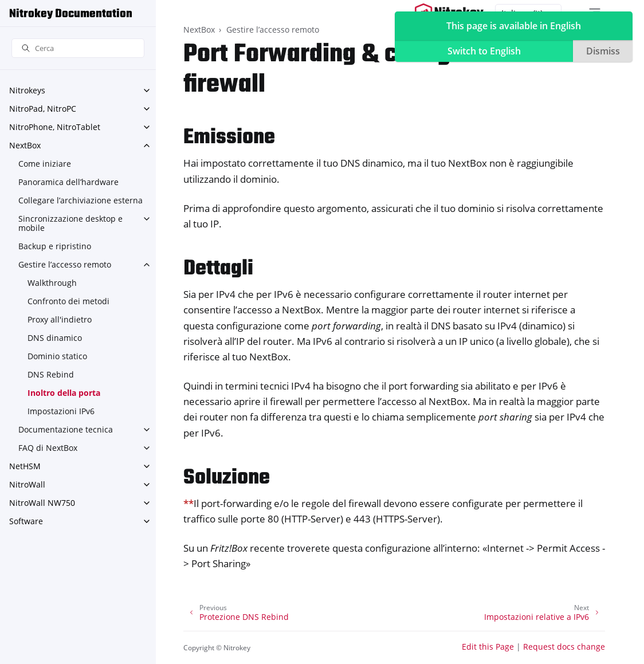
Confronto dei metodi (68, 301)
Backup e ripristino (55, 246)
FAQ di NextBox (48, 448)
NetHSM (25, 466)
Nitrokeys (27, 90)
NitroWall (27, 484)
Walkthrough (52, 283)
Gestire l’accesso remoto (65, 264)
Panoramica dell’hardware (68, 182)
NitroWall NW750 (42, 503)
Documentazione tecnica (66, 429)
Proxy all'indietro (60, 319)
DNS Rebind (51, 374)
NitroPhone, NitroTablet (55, 127)
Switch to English (484, 51)
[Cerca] (78, 48)
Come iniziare (45, 164)
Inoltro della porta (64, 393)
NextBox (25, 145)
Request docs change (564, 647)
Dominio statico (57, 356)
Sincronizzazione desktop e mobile (70, 223)
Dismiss (603, 51)
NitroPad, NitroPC (43, 109)
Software (26, 521)
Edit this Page (488, 647)
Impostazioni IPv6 (61, 411)
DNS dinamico (55, 338)
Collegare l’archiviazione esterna (80, 200)
